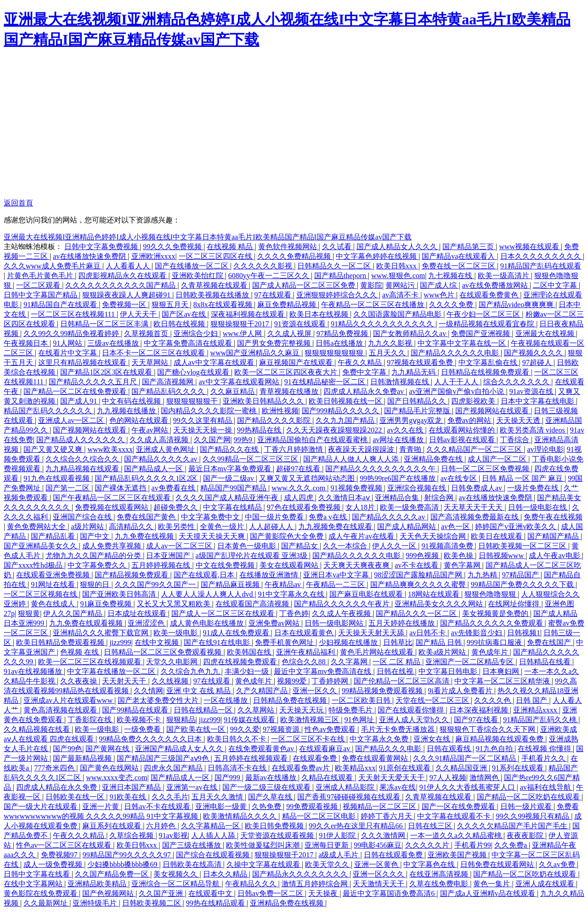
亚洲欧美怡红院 (198, 276)
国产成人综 (439, 285)
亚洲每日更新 (328, 845)
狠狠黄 (29, 613)
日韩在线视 (396, 671)
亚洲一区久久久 (379, 874)
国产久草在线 (271, 797)
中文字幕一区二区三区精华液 (503, 681)
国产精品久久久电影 (389, 749)
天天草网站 (151, 362)
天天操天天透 (519, 420)
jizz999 (120, 642)
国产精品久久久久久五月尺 (94, 382)
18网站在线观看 (435, 594)
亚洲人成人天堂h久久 (415, 720)
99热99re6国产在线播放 (398, 478)
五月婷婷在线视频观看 (252, 758)
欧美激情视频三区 (311, 720)
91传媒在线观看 (250, 720)
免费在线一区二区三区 (459, 266)
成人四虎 (300, 498)
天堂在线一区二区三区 (433, 700)
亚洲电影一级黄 (222, 807)
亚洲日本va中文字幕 (337, 575)
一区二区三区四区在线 (216, 256)
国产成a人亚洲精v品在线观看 (489, 893)
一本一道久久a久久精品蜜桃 (457, 835)
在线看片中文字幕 (68, 353)
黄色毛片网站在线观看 (378, 652)
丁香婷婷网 (331, 681)
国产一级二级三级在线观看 (267, 787)
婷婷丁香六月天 (387, 816)
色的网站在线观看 (140, 420)
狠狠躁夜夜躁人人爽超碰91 (127, 295)
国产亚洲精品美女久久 (41, 546)
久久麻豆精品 (233, 391)
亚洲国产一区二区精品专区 (470, 662)
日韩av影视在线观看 (463, 440)
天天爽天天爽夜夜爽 (357, 565)
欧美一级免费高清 (410, 507)
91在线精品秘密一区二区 (326, 382)
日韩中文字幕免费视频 (102, 247)
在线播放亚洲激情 (270, 575)
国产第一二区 (68, 488)
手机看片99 (473, 845)
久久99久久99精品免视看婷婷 (72, 333)
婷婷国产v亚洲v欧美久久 (516, 527)
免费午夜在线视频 (553, 517)
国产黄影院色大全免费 (288, 536)
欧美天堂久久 (328, 864)
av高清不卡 (401, 295)
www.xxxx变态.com (116, 778)
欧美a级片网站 (443, 652)
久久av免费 (558, 864)
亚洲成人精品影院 (346, 787)
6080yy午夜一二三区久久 (270, 276)
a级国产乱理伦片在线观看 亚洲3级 (252, 556)
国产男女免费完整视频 (275, 343)
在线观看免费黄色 (490, 295)
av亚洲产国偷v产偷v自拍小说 (457, 391)
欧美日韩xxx (397, 266)
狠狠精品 (181, 720)
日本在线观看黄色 (305, 633)
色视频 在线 (80, 652)
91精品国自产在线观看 (61, 305)
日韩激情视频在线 (401, 382)
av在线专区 (460, 478)
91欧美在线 (129, 797)
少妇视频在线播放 (349, 642)
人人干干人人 (457, 382)
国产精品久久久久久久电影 (456, 353)
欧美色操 (459, 556)
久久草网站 (257, 710)
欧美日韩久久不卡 (237, 739)
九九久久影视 (391, 343)
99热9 (244, 440)
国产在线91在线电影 (218, 642)
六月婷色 (162, 826)
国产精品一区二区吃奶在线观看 (529, 797)
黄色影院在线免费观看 (41, 893)
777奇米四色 (55, 768)
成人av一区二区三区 (180, 546)
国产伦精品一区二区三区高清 (402, 681)
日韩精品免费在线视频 (291, 700)
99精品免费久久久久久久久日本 (151, 739)
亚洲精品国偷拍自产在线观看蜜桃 (313, 440)
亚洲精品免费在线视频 (288, 903)
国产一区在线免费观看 (459, 807)
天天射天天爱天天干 (392, 778)
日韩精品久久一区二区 (335, 266)
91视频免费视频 (357, 488)
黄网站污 (401, 285)
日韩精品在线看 (546, 662)
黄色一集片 (492, 884)
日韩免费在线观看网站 (498, 864)
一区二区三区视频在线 (41, 594)
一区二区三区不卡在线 (309, 739)
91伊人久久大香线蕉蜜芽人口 (468, 787)
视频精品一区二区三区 (380, 807)
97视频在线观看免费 (421, 362)
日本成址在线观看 (138, 613)
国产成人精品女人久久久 (398, 247)
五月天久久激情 (218, 797)
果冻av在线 (398, 787)
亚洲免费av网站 (275, 623)
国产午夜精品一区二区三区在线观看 (113, 498)
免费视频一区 (125, 305)
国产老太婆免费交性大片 (159, 700)
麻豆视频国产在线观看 (297, 362)
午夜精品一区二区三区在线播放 (373, 305)
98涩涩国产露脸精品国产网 (419, 575)
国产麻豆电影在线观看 (367, 594)
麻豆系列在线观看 (113, 826)
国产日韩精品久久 (418, 401)
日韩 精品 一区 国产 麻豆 (523, 478)
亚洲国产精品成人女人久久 (180, 749)
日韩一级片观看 (527, 807)
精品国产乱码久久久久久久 (49, 411)
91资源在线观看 (301, 324)
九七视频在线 (451, 276)
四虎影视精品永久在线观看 (123, 276)
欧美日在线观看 (498, 536)
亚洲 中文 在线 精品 (199, 691)
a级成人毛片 (339, 855)
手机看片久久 (544, 758)
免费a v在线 (329, 517)
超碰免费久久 (176, 507)
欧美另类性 (177, 527)
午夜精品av (284, 584)
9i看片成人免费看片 (461, 691)
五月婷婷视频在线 (162, 565)
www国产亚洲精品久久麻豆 (256, 353)
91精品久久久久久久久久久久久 (383, 324)
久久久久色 (493, 700)
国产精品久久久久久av (161, 459)
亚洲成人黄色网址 (166, 449)
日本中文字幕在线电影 (538, 401)
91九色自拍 (495, 749)
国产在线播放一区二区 (192, 266)
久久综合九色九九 (191, 671)
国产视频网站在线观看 (493, 411)
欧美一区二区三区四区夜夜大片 (287, 372)
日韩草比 (398, 642)
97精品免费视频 (343, 333)
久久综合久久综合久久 (83, 459)
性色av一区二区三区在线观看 (65, 845)
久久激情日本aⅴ (345, 498)
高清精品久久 (132, 527)
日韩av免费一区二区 (271, 893)
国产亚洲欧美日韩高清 (120, 594)
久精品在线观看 (328, 778)
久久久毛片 (170, 797)
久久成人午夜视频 (342, 613)
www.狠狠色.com (398, 276)
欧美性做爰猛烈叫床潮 (264, 845)
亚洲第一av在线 (193, 787)
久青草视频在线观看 (215, 285)
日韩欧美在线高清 (193, 864)
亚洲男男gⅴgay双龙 (412, 420)
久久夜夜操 (79, 681)
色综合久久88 (305, 662)
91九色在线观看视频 (57, 478)
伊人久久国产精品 (73, 613)
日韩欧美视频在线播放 (213, 295)
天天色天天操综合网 (434, 536)
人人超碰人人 (272, 527)
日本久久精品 (226, 874)
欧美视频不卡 (140, 720)
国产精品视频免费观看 (132, 575)
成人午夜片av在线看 (362, 536)
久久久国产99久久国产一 (156, 584)
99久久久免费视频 (173, 247)
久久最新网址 (46, 903)
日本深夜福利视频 (480, 710)
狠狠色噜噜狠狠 (491, 594)
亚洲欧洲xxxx (153, 256)
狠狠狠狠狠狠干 (193, 401)
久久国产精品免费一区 (113, 874)
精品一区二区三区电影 (320, 816)
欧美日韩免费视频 (275, 826)
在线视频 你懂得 (545, 749)
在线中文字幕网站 (34, 884)
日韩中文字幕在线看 (38, 874)
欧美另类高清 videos (533, 430)
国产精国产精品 (554, 536)
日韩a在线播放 (340, 343)
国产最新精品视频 (83, 758)
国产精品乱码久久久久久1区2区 (147, 478)
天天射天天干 (125, 681)
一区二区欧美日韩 (362, 700)
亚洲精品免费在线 (434, 459)
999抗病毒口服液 (495, 642)
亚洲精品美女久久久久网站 (440, 604)
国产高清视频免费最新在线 (475, 517)
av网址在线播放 (399, 440)
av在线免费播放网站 (496, 285)
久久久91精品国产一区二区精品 (465, 758)
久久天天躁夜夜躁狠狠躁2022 (335, 430)
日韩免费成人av (478, 488)
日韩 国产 (532, 700)
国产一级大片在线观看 (41, 807)
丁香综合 (515, 440)
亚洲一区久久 (316, 691)
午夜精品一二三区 (336, 584)
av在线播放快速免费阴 (90, 256)
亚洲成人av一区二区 (72, 420)
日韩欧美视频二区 (153, 903)
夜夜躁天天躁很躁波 (362, 449)
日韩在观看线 (450, 749)
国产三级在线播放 (192, 845)
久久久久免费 (452, 305)
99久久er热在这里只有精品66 (356, 826)
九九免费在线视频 (145, 536)
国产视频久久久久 (534, 353)
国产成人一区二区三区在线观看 (224, 613)
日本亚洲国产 (169, 556)
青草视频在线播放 (290, 391)
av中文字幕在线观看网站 (240, 382)
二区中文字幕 (556, 285)
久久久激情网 (384, 835)
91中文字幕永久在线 (292, 594)
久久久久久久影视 (264, 266)
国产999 (228, 778)
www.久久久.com (299, 488)
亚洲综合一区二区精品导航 (176, 884)
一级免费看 (143, 729)
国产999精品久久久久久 (341, 411)
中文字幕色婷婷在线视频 (377, 256)
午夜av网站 (150, 430)
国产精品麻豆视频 (231, 584)
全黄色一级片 (223, 527)
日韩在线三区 (431, 826)
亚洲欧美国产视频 (458, 855)
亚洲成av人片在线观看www (69, 700)
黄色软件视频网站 (288, 247)
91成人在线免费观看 (237, 633)
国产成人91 (79, 401)
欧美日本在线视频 (320, 314)
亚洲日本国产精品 (132, 787)
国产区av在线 (184, 314)
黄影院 (371, 285)
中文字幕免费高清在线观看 (189, 343)
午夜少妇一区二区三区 (484, 314)
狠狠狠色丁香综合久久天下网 (488, 729)
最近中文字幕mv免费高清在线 (323, 671)
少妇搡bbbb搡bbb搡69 (123, 864)
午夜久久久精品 (79, 835)
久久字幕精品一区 (211, 826)
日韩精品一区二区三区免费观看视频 (164, 652)
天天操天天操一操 (204, 430)
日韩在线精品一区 (204, 710)
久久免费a (512, 845)
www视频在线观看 (530, 247)
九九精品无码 (414, 372)
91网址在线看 (54, 584)
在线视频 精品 (231, 247)
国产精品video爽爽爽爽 (517, 305)
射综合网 (440, 498)
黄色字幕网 (463, 565)
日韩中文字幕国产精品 (41, 295)
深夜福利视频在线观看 (249, 314)
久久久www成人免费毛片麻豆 (53, 266)
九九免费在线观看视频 (87, 623)
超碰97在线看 (299, 469)
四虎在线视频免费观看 (241, 662)
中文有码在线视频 (132, 401)
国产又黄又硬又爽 (54, 449)
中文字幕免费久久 (98, 565)
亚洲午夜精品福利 (306, 652)
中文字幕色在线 (430, 864)
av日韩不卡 (428, 633)
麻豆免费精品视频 (288, 305)
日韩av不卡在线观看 (158, 807)
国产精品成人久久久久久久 (81, 440)
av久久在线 (406, 430)
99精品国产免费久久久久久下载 (523, 584)
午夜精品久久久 (252, 884)
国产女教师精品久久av (410, 333)
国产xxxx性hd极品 (34, 565)
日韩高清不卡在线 (238, 768)
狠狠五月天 (171, 305)
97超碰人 (538, 362)
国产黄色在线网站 (110, 768)
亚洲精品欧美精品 (98, 884)
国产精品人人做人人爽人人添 (352, 459)
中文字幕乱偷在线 (489, 362)
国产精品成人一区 (154, 469)
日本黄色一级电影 (248, 546)
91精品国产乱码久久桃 (541, 720)
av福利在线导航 (546, 787)
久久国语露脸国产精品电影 (398, 314)
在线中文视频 (158, 642)
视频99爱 (293, 681)
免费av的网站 (470, 420)
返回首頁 (18, 203)
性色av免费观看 (331, 729)
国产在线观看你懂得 (412, 710)
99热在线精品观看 (216, 903)
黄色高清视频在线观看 (61, 710)
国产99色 (68, 749)
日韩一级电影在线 (538, 507)
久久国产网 (212, 440)
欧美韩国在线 (250, 652)
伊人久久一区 (395, 546)
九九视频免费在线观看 (336, 527)
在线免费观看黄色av (262, 749)
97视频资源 (282, 729)
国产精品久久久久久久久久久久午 (381, 469)
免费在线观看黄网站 (376, 758)
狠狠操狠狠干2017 (241, 324)
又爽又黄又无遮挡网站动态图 (308, 478)
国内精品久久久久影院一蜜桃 (209, 411)
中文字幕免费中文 (211, 517)
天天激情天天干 (379, 884)
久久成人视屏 (290, 333)
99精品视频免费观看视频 (383, 691)
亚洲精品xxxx (536, 710)
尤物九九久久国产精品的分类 (94, 556)
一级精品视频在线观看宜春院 (487, 324)
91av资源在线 (532, 391)
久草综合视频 (132, 835)
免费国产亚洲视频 (481, 333)
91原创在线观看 (406, 768)
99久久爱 (245, 729)
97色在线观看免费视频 (305, 507)
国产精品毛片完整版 (418, 411)
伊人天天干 (139, 314)
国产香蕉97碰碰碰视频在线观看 (350, 797)
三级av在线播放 (114, 343)
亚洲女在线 (433, 739)
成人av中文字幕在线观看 (215, 362)
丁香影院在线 (90, 720)
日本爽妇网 (502, 671)
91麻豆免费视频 (107, 604)
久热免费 (267, 807)
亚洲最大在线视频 (546, 333)
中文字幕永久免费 (380, 739)
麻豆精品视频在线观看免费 (500, 739)
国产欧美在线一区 (197, 729)
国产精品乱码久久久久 (169, 391)
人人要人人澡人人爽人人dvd (208, 594)
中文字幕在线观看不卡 (455, 816)
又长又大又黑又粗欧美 (175, 604)
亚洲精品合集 (398, 498)
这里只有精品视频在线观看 (83, 362)
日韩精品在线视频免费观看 (486, 372)
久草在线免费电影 (440, 884)
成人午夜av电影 (555, 556)
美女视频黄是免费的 (496, 613)
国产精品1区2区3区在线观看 (107, 372)
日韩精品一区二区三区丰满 (105, 324)
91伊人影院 (338, 835)
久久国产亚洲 (162, 893)
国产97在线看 (477, 720)
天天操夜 (324, 893)
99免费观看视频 (313, 807)
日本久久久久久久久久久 (542, 256)
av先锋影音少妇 (478, 633)
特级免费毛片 (351, 710)
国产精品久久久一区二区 (417, 613)
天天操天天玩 (302, 710)
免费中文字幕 (365, 372)
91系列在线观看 (519, 768)
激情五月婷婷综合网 (316, 884)
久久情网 (148, 691)
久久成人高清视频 (160, 440)
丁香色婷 (294, 613)
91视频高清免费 (448, 546)
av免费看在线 (174, 488)
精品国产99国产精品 (234, 488)
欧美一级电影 (176, 633)
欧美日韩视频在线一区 (346, 401)
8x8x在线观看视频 (224, 305)
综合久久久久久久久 (517, 382)
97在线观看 (274, 295)
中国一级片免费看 (275, 517)
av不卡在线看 (417, 565)
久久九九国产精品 (346, 420)
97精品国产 (521, 575)
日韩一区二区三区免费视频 (486, 469)
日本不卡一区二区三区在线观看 (154, 353)
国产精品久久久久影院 (275, 420)
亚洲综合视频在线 (418, 488)
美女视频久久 (176, 874)
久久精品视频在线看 (38, 729)
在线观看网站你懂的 (463, 430)
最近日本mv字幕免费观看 (231, 469)
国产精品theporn (341, 276)
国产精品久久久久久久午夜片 (343, 604)
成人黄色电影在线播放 (208, 623)
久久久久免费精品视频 (295, 256)
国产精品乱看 (54, 536)
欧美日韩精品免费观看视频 (61, 642)
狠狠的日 (96, 584)
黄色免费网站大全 (37, 527)
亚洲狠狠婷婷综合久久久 (338, 295)
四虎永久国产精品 (174, 768)
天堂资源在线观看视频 (278, 835)
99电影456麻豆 (378, 845)
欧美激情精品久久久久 (241, 816)
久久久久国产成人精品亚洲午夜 (228, 498)
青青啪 (411, 449)
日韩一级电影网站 (335, 623)
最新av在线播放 (272, 778)
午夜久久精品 (361, 362)
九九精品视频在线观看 (83, 469)
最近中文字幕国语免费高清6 (390, 893)
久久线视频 (171, 681)
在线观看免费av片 (302, 768)
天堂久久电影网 (173, 662)
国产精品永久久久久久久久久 (301, 874)
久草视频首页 (147, 333)
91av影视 (173, 835)
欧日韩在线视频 (180, 324)
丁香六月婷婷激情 (294, 449)
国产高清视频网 (169, 382)
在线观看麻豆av (325, 749)
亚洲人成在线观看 (546, 884)
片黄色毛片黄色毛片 (41, 276)
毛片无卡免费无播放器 (399, 729)
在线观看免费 (316, 758)
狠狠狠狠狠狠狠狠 (335, 353)
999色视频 (423, 556)
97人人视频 (448, 778)
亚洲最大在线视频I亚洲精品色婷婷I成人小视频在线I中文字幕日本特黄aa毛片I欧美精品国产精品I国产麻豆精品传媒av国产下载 (208, 237)
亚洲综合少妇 (197, 333)
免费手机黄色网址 (285, 642)
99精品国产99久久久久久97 (128, 855)
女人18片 (361, 507)
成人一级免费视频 (54, 864)
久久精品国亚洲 (462, 768)
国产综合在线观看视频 (214, 855)
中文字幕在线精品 (233, 507)
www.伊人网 (243, 333)
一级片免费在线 (534, 488)
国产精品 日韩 (440, 642)
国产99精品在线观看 (136, 710)
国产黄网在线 (108, 749)
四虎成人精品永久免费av (365, 391)
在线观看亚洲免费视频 (54, 575)
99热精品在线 (260, 430)
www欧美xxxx (110, 449)
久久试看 (338, 247)
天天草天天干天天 (474, 507)
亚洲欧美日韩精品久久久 (264, 401)
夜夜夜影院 (526, 835)
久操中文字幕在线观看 (264, 864)
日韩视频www (502, 556)
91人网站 (68, 343)
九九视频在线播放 (127, 411)
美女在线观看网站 (290, 565)
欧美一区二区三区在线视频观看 (90, 662)
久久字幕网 (350, 662)
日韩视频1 (524, 633)
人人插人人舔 (214, 835)
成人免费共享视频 (113, 546)
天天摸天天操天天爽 (213, 536)
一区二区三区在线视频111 (74, 314)
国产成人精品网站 (407, 527)
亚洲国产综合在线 (83, 517)
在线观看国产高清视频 (253, 604)
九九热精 (483, 575)
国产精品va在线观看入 (459, 256)
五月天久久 (388, 353)
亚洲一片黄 (102, 807)
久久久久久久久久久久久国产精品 (121, 285)
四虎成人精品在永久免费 (57, 787)
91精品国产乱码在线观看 (541, 266)
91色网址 (360, 720)
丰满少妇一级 (248, 671)
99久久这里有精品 (204, 420)
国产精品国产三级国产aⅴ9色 (164, 758)
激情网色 (485, 778)
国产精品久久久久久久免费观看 (492, 623)
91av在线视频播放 (34, 671)
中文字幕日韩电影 (449, 671)
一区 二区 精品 (397, 662)
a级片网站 (88, 527)
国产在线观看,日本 (205, 575)
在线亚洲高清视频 (440, 874)
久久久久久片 (428, 845)
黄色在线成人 (54, 604)
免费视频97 (60, 855)
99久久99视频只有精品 (533, 816)
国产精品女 (300, 546)
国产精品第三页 (469, 247)
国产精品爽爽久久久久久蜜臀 (419, 584)
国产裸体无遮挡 (121, 488)
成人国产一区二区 (498, 459)
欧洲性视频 (280, 411)
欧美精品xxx (355, 768)
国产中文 (96, 536)
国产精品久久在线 (230, 449)
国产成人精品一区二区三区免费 (305, 285)
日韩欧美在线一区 (76, 797)
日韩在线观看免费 (394, 855)
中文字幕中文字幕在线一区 (463, 343)
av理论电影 (546, 449)
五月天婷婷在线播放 (402, 623)
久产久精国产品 (263, 691)
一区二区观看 (39, 285)
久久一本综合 (346, 546)
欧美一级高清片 (504, 276)
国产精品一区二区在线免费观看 (76, 391)
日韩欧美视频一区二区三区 (523, 546)
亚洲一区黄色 (377, 864)
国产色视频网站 (109, 893)
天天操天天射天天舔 (372, 633)
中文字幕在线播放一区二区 (112, 671)
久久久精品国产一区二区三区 (475, 449)
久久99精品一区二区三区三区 (251, 459)
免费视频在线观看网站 (113, 507)
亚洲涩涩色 (147, 623)
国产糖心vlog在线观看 (194, 372)
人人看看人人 (129, 266)
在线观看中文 (211, 893)
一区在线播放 (226, 700)
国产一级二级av (229, 478)
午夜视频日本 (27, 343)
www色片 (440, 295)
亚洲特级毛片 (96, 903)
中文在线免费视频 (226, 565)
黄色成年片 (491, 652)
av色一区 (456, 527)
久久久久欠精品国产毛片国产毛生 (513, 826)
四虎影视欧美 (474, 401)
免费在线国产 (550, 642)
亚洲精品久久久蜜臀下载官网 (102, 633)
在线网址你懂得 (514, 604)
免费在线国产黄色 (147, 517)
